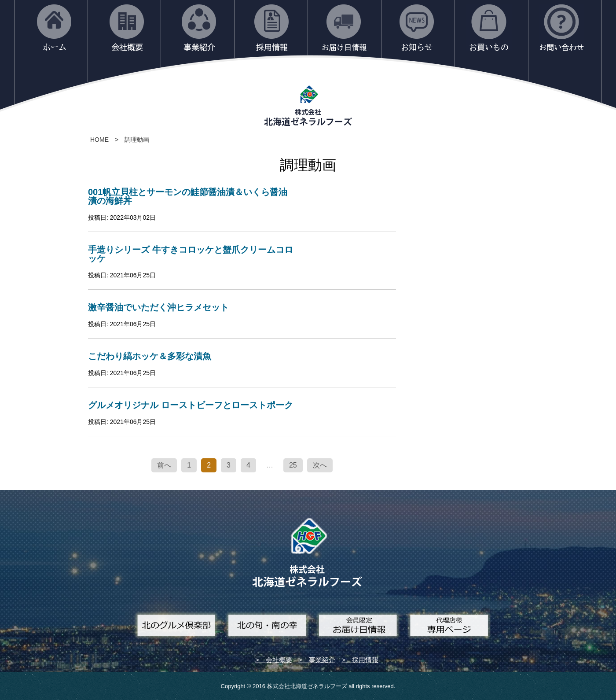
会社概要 (279, 660)
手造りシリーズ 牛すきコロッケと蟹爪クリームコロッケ (191, 254)
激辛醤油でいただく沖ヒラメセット (158, 307)
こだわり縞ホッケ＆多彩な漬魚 (150, 356)
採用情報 (365, 660)
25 (293, 465)
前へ (164, 465)
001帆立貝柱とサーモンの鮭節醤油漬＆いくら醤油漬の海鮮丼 (188, 196)
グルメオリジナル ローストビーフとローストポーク (191, 405)
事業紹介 (322, 660)
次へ (320, 465)
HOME (99, 140)
